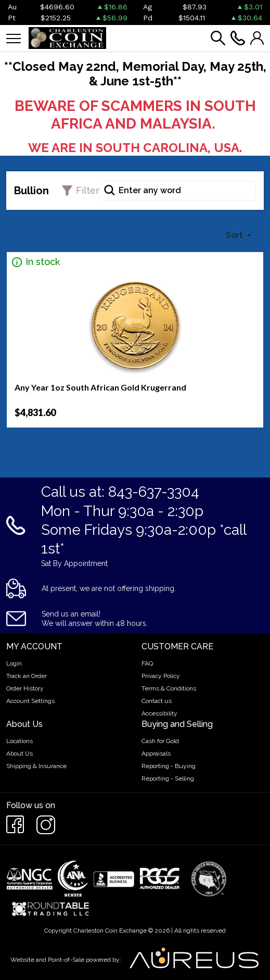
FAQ (147, 663)
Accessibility (159, 713)
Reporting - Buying (169, 766)
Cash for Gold (160, 741)
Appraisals (156, 753)
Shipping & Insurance (36, 766)
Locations (20, 741)
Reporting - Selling (168, 778)
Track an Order (27, 676)
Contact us (157, 701)
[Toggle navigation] (14, 38)
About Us (20, 753)
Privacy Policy (161, 676)
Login (14, 663)
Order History (25, 688)
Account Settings (30, 701)
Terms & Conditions (169, 688)
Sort (235, 235)
